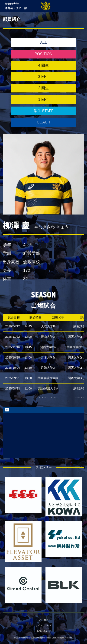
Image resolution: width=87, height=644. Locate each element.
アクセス (44, 620)
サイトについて (44, 625)
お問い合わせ (44, 631)
